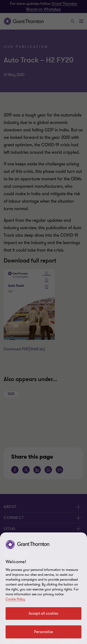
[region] (43, 588)
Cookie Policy (15, 599)
